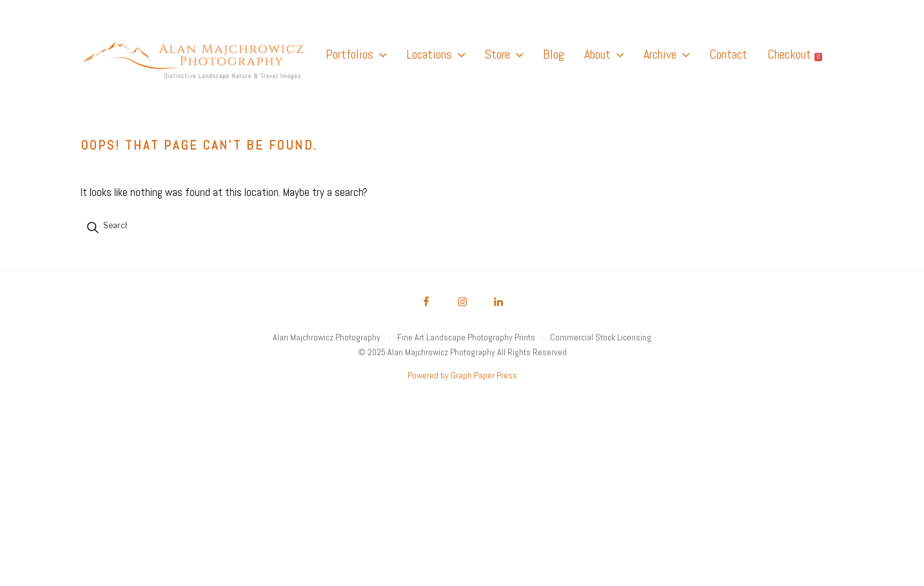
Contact (728, 54)
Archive (666, 54)
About (604, 54)
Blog (554, 54)
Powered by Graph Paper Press (462, 375)
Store (504, 54)
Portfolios (356, 54)
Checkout (795, 54)
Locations (436, 54)
